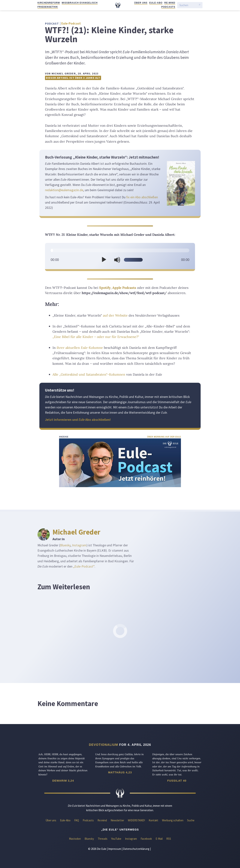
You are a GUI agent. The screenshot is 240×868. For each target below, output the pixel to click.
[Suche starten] (200, 5)
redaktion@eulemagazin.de (64, 190)
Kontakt (153, 820)
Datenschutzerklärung (136, 849)
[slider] (120, 250)
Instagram (79, 545)
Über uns (141, 3)
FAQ (77, 820)
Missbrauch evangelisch (80, 3)
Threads (103, 839)
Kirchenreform (49, 3)
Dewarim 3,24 (63, 781)
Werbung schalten (173, 820)
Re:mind (170, 3)
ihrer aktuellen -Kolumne (80, 348)
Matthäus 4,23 (120, 772)
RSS (169, 839)
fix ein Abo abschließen (142, 197)
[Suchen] (188, 5)
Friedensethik (48, 7)
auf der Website (115, 315)
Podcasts (168, 7)
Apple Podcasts (124, 288)
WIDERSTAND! (136, 820)
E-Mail (159, 839)
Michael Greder (76, 532)
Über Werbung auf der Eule (164, 437)
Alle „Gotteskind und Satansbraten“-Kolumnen (89, 374)
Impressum (115, 849)
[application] (120, 257)
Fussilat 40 (177, 781)
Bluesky (65, 545)
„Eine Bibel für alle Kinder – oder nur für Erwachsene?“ (96, 337)
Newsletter (117, 820)
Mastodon (75, 839)
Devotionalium (103, 745)
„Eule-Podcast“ (84, 566)
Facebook (146, 839)
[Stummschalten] (117, 260)
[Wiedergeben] (104, 260)
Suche (191, 820)
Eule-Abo (156, 3)
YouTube (116, 839)
